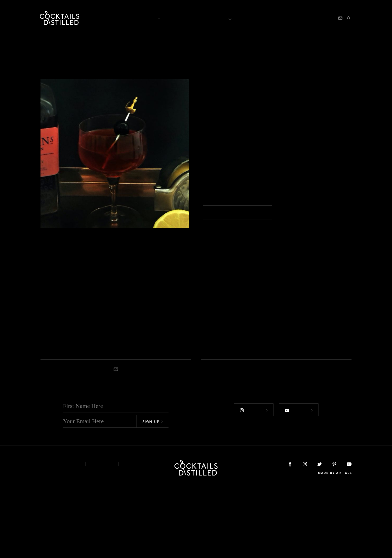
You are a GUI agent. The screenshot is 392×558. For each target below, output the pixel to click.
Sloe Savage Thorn (229, 413)
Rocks (217, 420)
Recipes (214, 18)
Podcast (306, 18)
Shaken (316, 89)
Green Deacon (303, 413)
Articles (178, 18)
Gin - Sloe (216, 89)
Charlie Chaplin (145, 413)
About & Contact (59, 534)
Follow (253, 479)
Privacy (102, 534)
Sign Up (153, 492)
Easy (260, 89)
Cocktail (291, 170)
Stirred (45, 420)
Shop (290, 18)
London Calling (64, 413)
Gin (43, 406)
